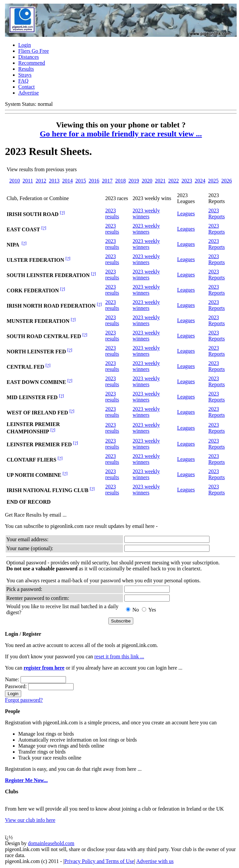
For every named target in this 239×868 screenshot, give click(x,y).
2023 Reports (216, 214)
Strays (25, 75)
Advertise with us (155, 861)
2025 (213, 181)
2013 (54, 181)
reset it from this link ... (119, 656)
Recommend (32, 63)
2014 (67, 181)
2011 (28, 181)
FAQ (23, 81)
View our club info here (30, 820)
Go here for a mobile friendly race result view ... (121, 134)
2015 (81, 181)
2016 (94, 181)
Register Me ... (26, 780)
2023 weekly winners (146, 214)
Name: (12, 679)
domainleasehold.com (51, 843)
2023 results (112, 214)
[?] (62, 213)
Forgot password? (24, 700)
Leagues (186, 214)
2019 (134, 181)
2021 (160, 181)
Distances (29, 57)
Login (25, 45)
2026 (226, 181)
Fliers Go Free (33, 51)
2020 (147, 181)
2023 (187, 181)
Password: (16, 686)
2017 (107, 181)
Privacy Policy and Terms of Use (99, 861)
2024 (200, 181)
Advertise (29, 93)
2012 (41, 181)
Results (26, 69)
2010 (15, 181)
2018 (120, 181)
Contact (27, 87)
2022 (173, 181)
